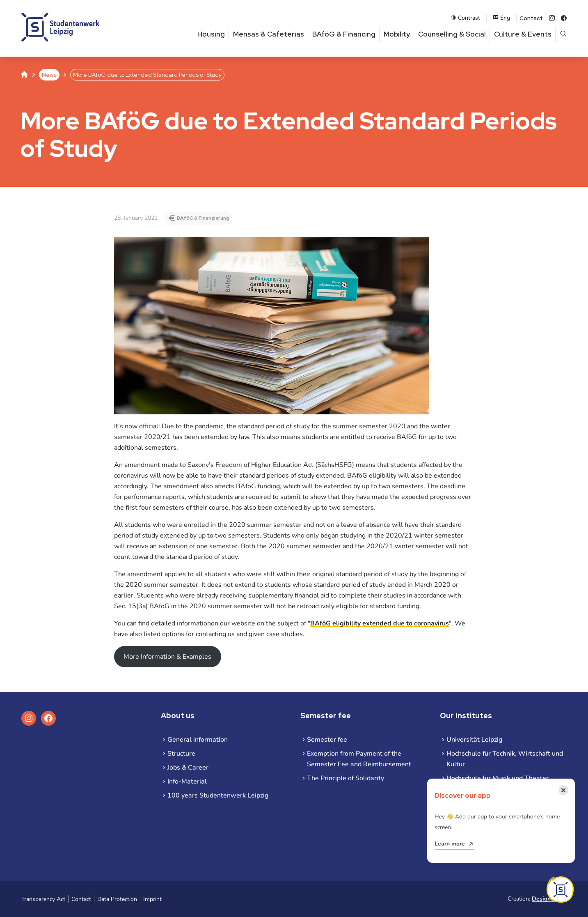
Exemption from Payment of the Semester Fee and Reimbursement (359, 759)
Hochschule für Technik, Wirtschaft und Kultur (505, 759)
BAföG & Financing (344, 34)
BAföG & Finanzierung (203, 218)
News (49, 75)
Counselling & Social (452, 34)
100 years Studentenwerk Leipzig (218, 795)
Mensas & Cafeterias (269, 34)
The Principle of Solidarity (345, 778)
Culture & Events (523, 34)
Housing (211, 34)
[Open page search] (563, 34)
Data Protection (117, 899)
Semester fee (327, 740)
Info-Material (187, 781)
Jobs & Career (188, 768)
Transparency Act (43, 899)
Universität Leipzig (474, 740)
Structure (181, 754)
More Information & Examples (167, 657)
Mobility (397, 34)
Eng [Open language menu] (501, 18)
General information (198, 740)
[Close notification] (563, 790)
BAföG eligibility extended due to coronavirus (380, 623)
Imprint (152, 899)
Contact (531, 18)
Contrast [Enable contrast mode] (465, 18)
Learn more (450, 844)
